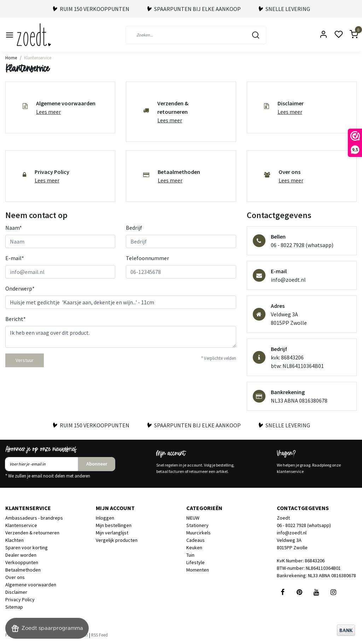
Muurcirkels (198, 533)
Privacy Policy (20, 599)
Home (11, 58)
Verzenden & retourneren (32, 533)
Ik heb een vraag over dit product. (121, 337)
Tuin (190, 555)
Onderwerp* (20, 288)
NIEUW (193, 518)
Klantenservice (38, 58)
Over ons (15, 577)
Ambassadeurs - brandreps (34, 518)
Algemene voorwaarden (31, 585)
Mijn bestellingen (114, 525)
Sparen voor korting (27, 548)
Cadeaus (195, 540)
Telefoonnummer (147, 258)
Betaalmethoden (23, 570)
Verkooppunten (22, 562)
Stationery (197, 525)
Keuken (194, 548)
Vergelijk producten (117, 540)
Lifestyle (195, 562)
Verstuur (25, 360)
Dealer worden (21, 555)
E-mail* (15, 258)
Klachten (14, 540)
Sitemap (14, 607)
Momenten (198, 570)
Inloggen (105, 518)
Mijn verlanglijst (112, 533)
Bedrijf (134, 228)
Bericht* (16, 319)
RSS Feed (100, 635)
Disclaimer (16, 592)
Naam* (14, 228)
